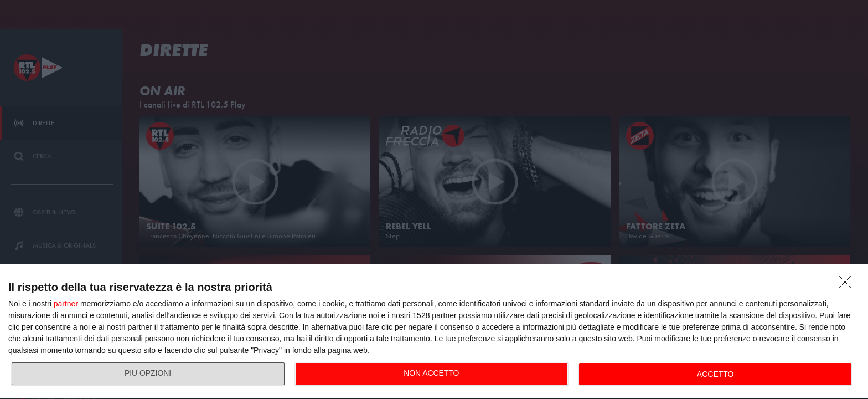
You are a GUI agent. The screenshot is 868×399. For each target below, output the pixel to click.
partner (66, 304)
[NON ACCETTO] (848, 285)
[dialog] (434, 332)
